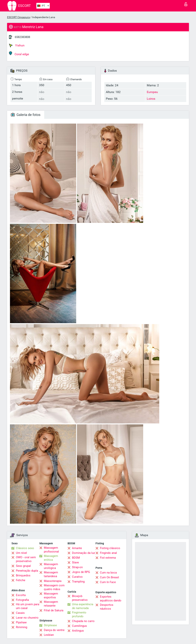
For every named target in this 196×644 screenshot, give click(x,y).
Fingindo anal (108, 553)
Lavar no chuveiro (27, 618)
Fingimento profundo (79, 614)
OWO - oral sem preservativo (26, 559)
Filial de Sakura (54, 610)
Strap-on (77, 567)
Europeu (152, 92)
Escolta (21, 595)
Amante (77, 548)
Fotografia (22, 600)
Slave (75, 562)
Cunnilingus (79, 626)
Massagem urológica (51, 566)
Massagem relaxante (51, 604)
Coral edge (19, 54)
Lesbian (49, 635)
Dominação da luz (83, 553)
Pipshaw (21, 622)
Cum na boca (108, 573)
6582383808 (22, 37)
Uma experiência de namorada (83, 606)
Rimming (22, 627)
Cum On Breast (109, 577)
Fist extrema (108, 558)
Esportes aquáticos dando (111, 599)
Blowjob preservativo (80, 598)
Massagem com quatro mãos (54, 587)
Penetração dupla (27, 571)
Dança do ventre (54, 630)
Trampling (78, 582)
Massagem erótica (51, 558)
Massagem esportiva (51, 595)
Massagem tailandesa (51, 574)
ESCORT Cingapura (18, 17)
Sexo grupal (23, 566)
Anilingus (78, 631)
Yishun (17, 45)
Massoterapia (53, 581)
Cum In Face (108, 582)
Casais (20, 613)
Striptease (50, 625)
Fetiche (21, 580)
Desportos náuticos (107, 607)
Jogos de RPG (81, 572)
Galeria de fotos (26, 115)
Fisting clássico (110, 548)
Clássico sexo (25, 548)
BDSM (76, 558)
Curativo (77, 577)
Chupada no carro (83, 621)
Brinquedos (23, 575)
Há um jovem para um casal (28, 606)
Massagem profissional (51, 550)
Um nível (21, 553)
